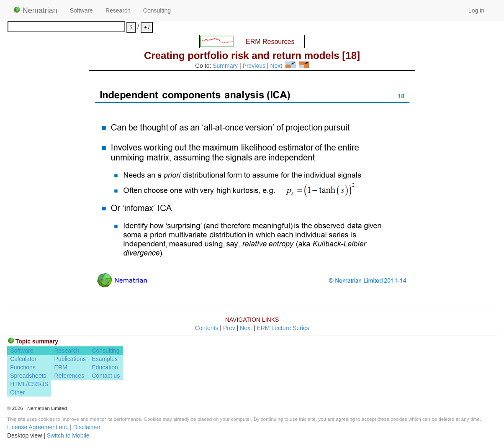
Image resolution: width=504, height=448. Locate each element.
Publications (70, 359)
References (69, 376)
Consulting (157, 10)
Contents (206, 328)
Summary (225, 66)
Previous (254, 66)
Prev (229, 328)
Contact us (106, 376)
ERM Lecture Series (283, 328)
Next (276, 66)
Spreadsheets (28, 376)
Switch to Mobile (68, 435)
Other (17, 392)
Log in (476, 10)
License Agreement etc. (38, 427)
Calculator (23, 359)
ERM (61, 367)
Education (105, 367)
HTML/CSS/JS (29, 384)
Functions (23, 367)
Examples (104, 359)
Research (118, 10)
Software (81, 10)
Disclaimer (87, 427)
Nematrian (35, 10)
